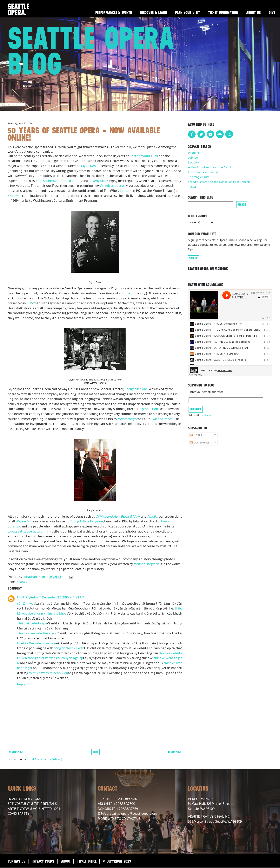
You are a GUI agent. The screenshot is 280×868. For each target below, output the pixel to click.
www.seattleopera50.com (27, 532)
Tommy (125, 191)
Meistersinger (127, 419)
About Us (253, 13)
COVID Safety (19, 814)
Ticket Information (223, 13)
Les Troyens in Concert (203, 172)
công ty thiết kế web (69, 648)
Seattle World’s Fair (144, 156)
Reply (21, 684)
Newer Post (16, 752)
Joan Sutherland (47, 181)
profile (125, 293)
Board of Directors (24, 799)
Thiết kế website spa (32, 623)
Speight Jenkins (136, 389)
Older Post (175, 752)
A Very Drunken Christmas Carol (210, 167)
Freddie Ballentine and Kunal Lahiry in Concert (219, 182)
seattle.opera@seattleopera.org (133, 814)
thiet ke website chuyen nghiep (60, 658)
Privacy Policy (43, 861)
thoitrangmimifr (29, 597)
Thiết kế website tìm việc (36, 633)
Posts (196, 435)
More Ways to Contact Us (119, 819)
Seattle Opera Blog (91, 51)
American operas (112, 186)
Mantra (13, 196)
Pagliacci (194, 153)
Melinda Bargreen (146, 564)
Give (272, 13)
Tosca (192, 187)
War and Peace (162, 419)
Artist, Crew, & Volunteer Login (35, 809)
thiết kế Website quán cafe (36, 643)
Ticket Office (87, 861)
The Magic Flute (199, 177)
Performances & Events (114, 13)
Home (96, 752)
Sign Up (193, 258)
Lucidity (193, 163)
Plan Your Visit (188, 13)
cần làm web (26, 604)
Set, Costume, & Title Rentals (32, 804)
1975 (30, 303)
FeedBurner (207, 415)
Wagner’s (22, 521)
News (23, 582)
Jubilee (193, 158)
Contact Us (17, 861)
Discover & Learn (153, 13)
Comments (200, 443)
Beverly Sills (97, 181)
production (150, 409)
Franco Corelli (71, 181)
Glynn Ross (89, 166)
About (66, 861)
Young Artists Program (86, 521)
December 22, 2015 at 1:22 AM (63, 597)
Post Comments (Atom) (45, 759)
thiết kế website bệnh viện (48, 673)
